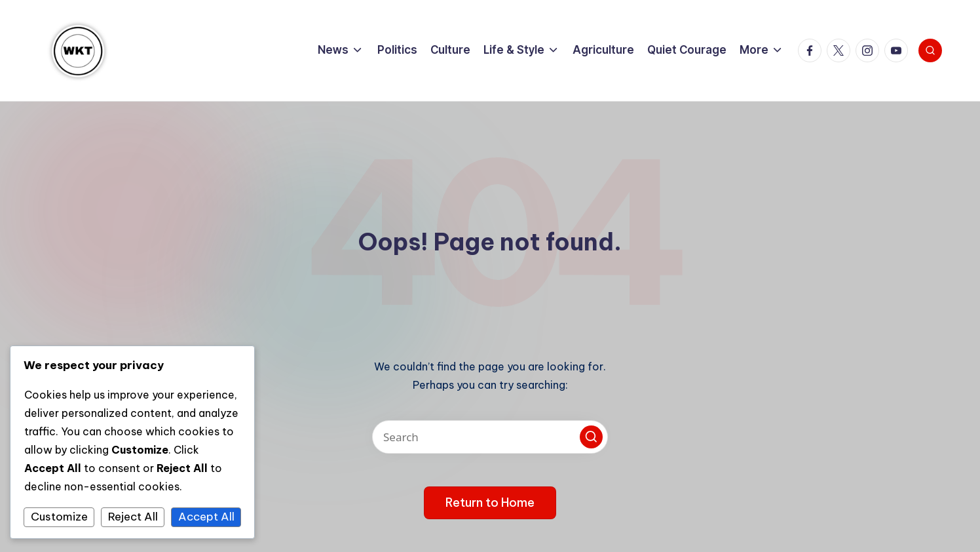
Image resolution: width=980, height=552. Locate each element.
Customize (59, 517)
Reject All (133, 517)
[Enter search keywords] (490, 437)
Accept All (206, 517)
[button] (591, 437)
